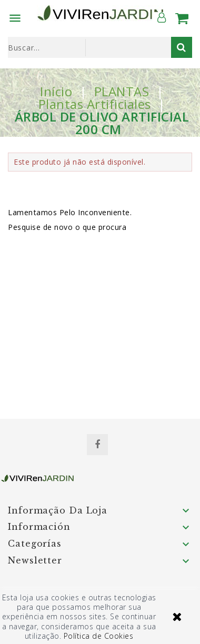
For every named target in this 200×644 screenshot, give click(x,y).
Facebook (97, 445)
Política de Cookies (99, 636)
